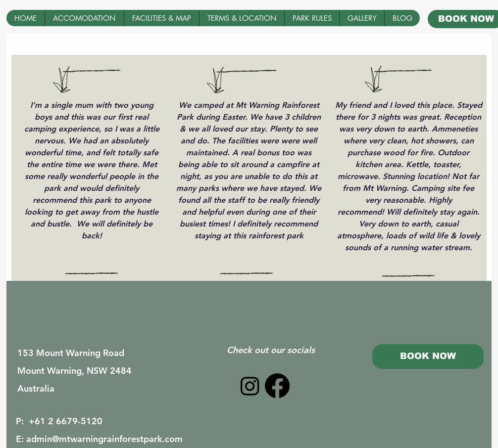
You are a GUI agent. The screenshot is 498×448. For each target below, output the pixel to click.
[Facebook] (277, 386)
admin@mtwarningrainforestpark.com (104, 439)
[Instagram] (250, 386)
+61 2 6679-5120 (66, 421)
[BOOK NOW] (428, 357)
